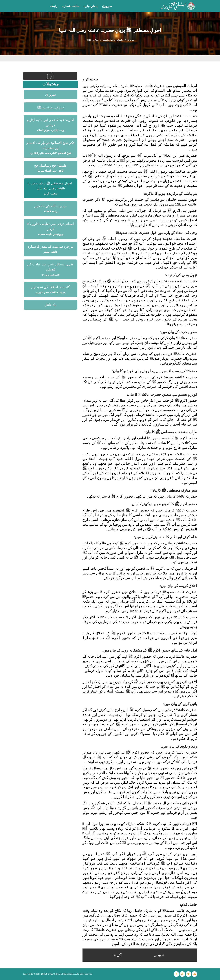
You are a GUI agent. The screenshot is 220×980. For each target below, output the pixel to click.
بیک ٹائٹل (50, 305)
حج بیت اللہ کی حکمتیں (50, 206)
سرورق (107, 6)
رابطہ (53, 6)
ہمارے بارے (91, 6)
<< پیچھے (159, 955)
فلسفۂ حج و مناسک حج (50, 166)
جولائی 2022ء (92, 40)
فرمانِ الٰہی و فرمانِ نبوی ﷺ (50, 107)
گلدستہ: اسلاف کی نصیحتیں (50, 287)
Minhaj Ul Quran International (60, 974)
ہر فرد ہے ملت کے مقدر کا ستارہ (50, 247)
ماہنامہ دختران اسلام (113, 40)
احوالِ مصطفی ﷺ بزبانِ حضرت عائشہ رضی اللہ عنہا (50, 186)
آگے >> (117, 955)
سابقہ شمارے (71, 6)
